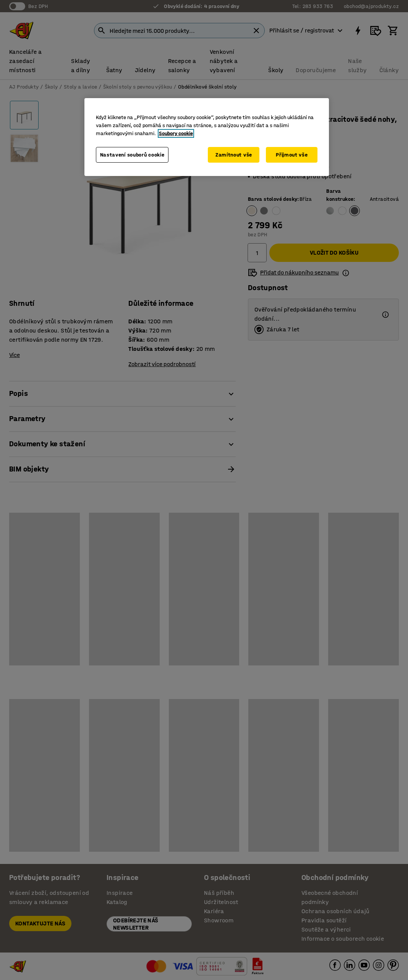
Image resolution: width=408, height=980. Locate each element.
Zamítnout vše (234, 155)
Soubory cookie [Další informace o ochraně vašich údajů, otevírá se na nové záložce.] (176, 133)
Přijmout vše (292, 155)
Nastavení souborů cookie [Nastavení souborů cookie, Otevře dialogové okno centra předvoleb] (132, 155)
